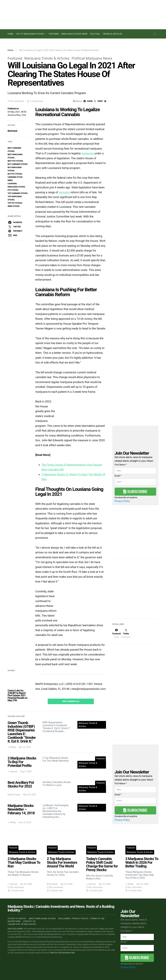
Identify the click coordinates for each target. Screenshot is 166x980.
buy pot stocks (15, 174)
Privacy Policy (122, 501)
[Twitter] (126, 633)
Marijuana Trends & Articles (47, 58)
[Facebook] (117, 633)
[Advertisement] (135, 590)
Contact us (29, 921)
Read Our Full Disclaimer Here (63, 953)
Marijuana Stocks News (75, 34)
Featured (54, 34)
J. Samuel (12, 771)
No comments (17, 101)
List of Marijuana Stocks (30, 34)
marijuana (88, 153)
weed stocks (14, 206)
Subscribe (135, 492)
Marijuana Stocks (16, 187)
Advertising (14, 921)
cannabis (64, 192)
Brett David (12, 131)
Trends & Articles (112, 34)
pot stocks (13, 190)
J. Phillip (12, 747)
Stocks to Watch (17, 919)
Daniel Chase (14, 795)
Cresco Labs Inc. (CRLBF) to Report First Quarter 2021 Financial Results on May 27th (18, 695)
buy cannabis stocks (18, 164)
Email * (118, 476)
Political (95, 34)
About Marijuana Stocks (42, 919)
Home (11, 34)
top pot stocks (15, 203)
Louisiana (12, 184)
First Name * (121, 465)
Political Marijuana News (92, 58)
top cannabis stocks (18, 193)
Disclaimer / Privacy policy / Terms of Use (81, 919)
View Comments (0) (71, 701)
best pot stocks (15, 161)
